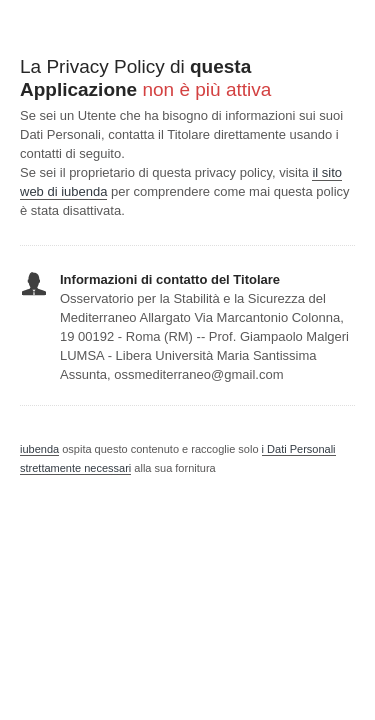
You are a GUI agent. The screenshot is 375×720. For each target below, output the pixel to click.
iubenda (39, 449)
